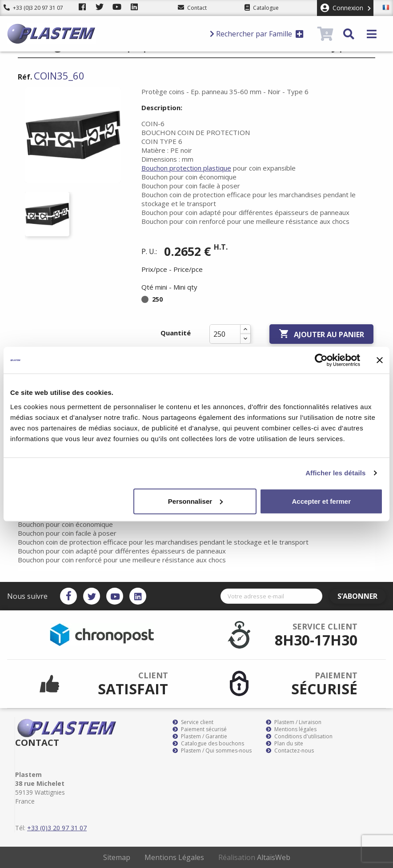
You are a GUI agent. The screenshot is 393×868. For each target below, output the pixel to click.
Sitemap (117, 857)
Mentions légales (291, 729)
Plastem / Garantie (200, 737)
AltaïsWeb (274, 857)
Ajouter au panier (321, 334)
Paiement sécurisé (200, 729)
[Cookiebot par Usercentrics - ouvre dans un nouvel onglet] (321, 360)
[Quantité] (225, 334)
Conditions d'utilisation (299, 737)
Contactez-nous (290, 751)
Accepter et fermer (321, 501)
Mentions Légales (174, 857)
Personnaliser (195, 501)
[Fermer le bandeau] (380, 360)
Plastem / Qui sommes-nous (212, 751)
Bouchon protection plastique (186, 168)
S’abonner (360, 596)
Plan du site (285, 744)
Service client (193, 722)
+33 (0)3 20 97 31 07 (33, 8)
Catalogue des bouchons (208, 744)
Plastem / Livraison (294, 722)
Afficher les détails (335, 473)
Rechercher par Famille (257, 34)
